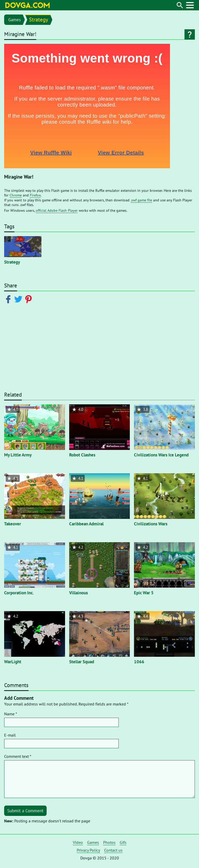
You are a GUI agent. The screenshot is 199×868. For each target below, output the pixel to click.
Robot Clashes (82, 455)
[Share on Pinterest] (29, 299)
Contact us (113, 850)
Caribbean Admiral (86, 524)
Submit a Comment (25, 811)
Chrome (16, 195)
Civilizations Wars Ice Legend (161, 455)
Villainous (79, 593)
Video (78, 842)
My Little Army (18, 455)
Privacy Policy (88, 850)
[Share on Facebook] (9, 299)
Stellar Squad (82, 662)
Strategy (39, 20)
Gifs (123, 842)
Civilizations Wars (151, 524)
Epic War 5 (144, 593)
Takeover (13, 524)
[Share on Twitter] (19, 299)
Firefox (35, 195)
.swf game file (141, 200)
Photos (109, 842)
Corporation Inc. (19, 593)
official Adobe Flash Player (57, 210)
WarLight (13, 662)
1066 (139, 662)
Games (15, 20)
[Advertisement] (99, 351)
